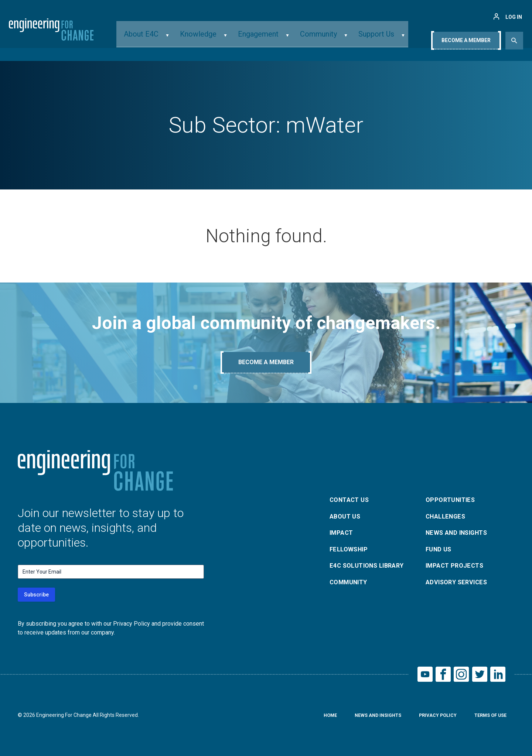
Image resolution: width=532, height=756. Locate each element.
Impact (342, 532)
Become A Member (466, 40)
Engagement (260, 38)
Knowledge (208, 38)
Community (312, 38)
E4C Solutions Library (371, 568)
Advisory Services (459, 586)
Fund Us (440, 550)
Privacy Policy (431, 718)
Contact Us (351, 497)
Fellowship (350, 550)
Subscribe (36, 595)
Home (316, 718)
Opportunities (452, 497)
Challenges (448, 515)
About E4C (160, 38)
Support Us (362, 38)
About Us (347, 515)
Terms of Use (488, 718)
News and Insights (460, 532)
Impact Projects (457, 568)
